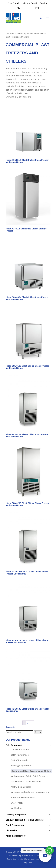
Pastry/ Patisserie (19, 760)
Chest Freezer (17, 803)
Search (38, 732)
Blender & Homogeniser (23, 798)
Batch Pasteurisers (20, 755)
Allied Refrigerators (16, 836)
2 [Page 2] (28, 723)
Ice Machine (17, 808)
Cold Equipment (26, 33)
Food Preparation (15, 825)
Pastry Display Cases (21, 787)
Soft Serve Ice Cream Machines (26, 782)
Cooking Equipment (16, 814)
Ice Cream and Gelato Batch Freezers (29, 776)
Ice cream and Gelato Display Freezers (30, 792)
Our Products (12, 33)
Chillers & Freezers (20, 749)
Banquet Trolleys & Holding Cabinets (25, 820)
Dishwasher (12, 830)
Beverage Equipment (21, 766)
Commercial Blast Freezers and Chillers (31, 771)
